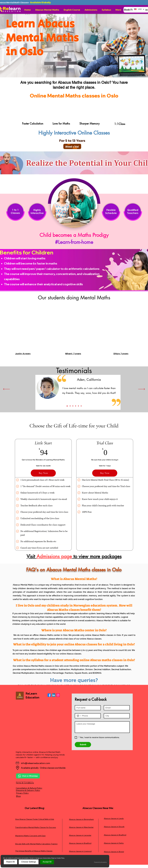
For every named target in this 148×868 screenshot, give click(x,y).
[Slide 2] (70, 406)
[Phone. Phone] (90, 716)
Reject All (10, 862)
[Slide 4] (76, 406)
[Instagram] (58, 695)
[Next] (142, 389)
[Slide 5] (78, 406)
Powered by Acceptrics (100, 862)
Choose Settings (29, 862)
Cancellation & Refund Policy (29, 788)
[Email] (116, 708)
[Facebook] (49, 695)
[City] (116, 716)
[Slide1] (67, 406)
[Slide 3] (73, 406)
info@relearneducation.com (35, 763)
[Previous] (6, 389)
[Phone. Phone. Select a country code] (79, 716)
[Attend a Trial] (72, 146)
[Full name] (87, 708)
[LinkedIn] (54, 695)
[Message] (102, 727)
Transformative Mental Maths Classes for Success (36, 827)
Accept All (47, 862)
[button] (47, 10)
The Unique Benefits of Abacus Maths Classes (34, 851)
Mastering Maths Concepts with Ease (30, 836)
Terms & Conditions (25, 783)
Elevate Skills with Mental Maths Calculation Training (36, 844)
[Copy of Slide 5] (81, 406)
